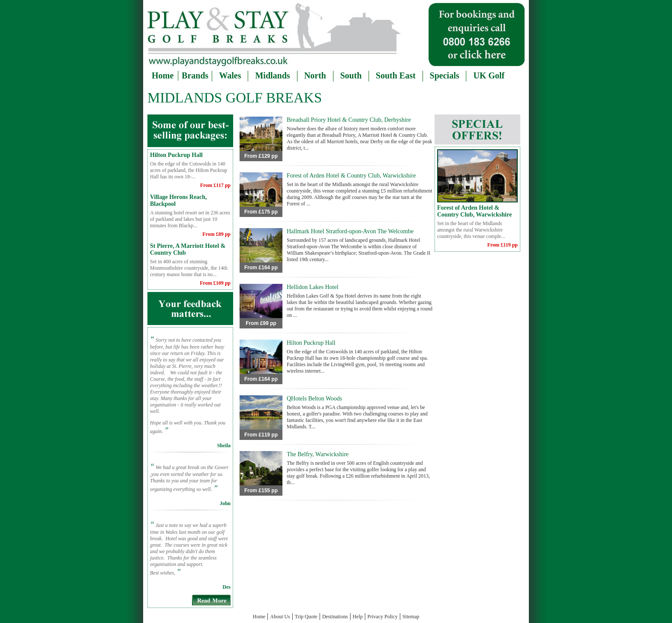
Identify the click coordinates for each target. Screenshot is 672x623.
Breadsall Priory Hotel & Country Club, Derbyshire (349, 120)
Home (163, 75)
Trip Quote (306, 617)
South (351, 75)
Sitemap (411, 617)
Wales (230, 75)
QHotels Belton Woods (314, 399)
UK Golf (489, 75)
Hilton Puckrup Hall (176, 155)
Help (358, 617)
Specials (445, 75)
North (315, 75)
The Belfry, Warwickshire (318, 454)
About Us (280, 617)
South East (396, 75)
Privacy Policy (382, 617)
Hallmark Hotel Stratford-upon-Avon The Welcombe (350, 231)
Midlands (272, 75)
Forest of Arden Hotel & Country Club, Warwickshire (351, 176)
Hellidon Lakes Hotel (313, 287)
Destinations (335, 617)
